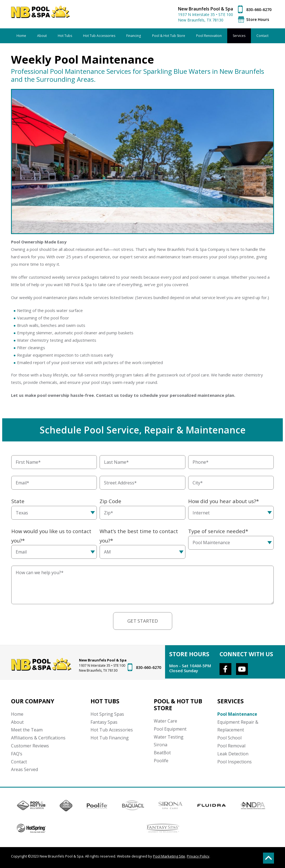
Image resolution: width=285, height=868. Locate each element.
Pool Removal (231, 746)
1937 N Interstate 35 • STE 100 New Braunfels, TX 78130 (205, 17)
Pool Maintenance (237, 714)
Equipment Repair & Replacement (238, 726)
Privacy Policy (198, 856)
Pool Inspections (235, 762)
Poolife (161, 761)
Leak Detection (233, 754)
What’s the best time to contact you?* (139, 536)
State (18, 501)
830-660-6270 (259, 10)
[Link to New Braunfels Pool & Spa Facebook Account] (225, 669)
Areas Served (24, 769)
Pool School (229, 738)
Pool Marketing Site (169, 856)
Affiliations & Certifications (38, 738)
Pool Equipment (170, 729)
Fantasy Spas (104, 722)
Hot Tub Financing (110, 738)
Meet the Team (27, 730)
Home (17, 714)
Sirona (161, 745)
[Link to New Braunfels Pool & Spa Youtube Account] (242, 669)
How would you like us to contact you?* (51, 536)
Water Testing (169, 737)
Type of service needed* (218, 531)
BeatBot (162, 753)
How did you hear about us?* (224, 501)
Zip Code (110, 501)
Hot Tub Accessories (112, 730)
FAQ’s (17, 754)
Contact (19, 762)
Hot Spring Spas (107, 714)
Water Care (165, 721)
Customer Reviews (30, 746)
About (17, 722)
